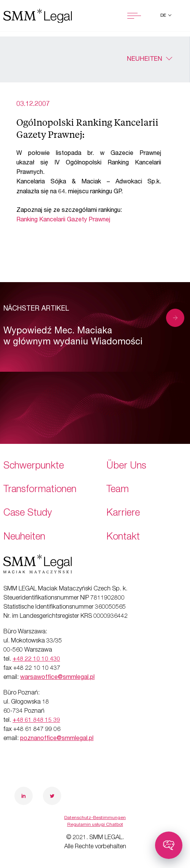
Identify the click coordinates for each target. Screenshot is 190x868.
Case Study (28, 514)
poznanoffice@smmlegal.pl (57, 739)
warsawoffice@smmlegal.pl (57, 678)
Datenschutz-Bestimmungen (95, 818)
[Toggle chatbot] (169, 845)
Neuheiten (145, 59)
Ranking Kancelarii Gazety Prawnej (63, 220)
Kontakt (123, 537)
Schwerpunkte (34, 466)
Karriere (123, 514)
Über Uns (126, 466)
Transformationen (40, 490)
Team (118, 490)
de (164, 16)
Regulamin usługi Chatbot (95, 825)
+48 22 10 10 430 (36, 660)
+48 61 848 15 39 (36, 721)
